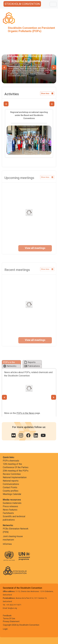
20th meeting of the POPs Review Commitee (16, 472)
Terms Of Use (9, 618)
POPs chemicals (11, 461)
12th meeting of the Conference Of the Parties (16, 466)
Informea (7, 544)
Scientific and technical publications (14, 518)
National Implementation (15, 477)
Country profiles (11, 491)
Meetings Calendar (12, 494)
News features (10, 510)
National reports (11, 481)
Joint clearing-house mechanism (13, 538)
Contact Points (10, 487)
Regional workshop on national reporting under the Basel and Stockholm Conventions (29, 115)
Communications (11, 484)
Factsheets (8, 513)
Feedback (7, 616)
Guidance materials (12, 503)
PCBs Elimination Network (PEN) (16, 530)
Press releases (10, 506)
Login (5, 629)
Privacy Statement (11, 621)
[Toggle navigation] (53, 4)
